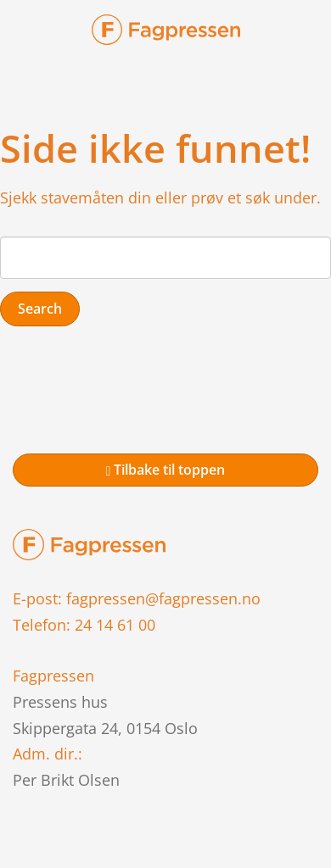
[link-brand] (166, 34)
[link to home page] (89, 543)
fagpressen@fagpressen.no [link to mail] (163, 598)
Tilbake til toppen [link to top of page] (166, 470)
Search (40, 309)
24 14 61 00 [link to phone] (115, 625)
